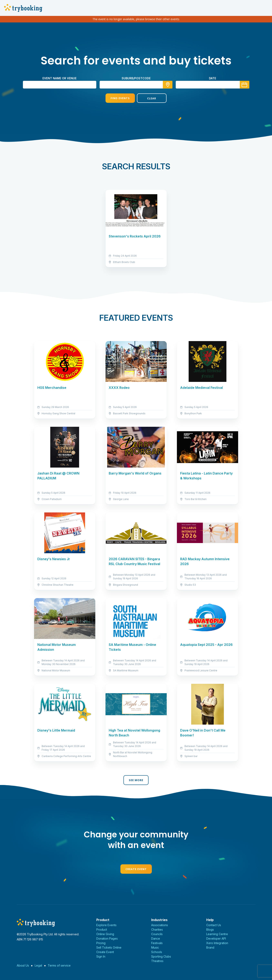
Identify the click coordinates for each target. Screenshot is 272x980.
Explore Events (106, 925)
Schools (157, 952)
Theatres (157, 961)
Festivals (157, 943)
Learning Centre (217, 934)
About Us (23, 965)
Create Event (136, 869)
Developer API (216, 938)
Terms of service (59, 965)
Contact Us (214, 925)
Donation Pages (107, 938)
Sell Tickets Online (109, 947)
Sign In (101, 956)
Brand (210, 947)
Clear (152, 98)
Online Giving (105, 934)
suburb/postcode (136, 78)
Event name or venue (59, 78)
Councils (157, 934)
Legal (38, 965)
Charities (157, 930)
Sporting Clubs (161, 956)
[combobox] (136, 85)
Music (155, 947)
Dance (156, 938)
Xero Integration (217, 943)
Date (213, 78)
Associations (160, 925)
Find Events (120, 98)
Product (102, 930)
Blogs (210, 930)
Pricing (101, 943)
